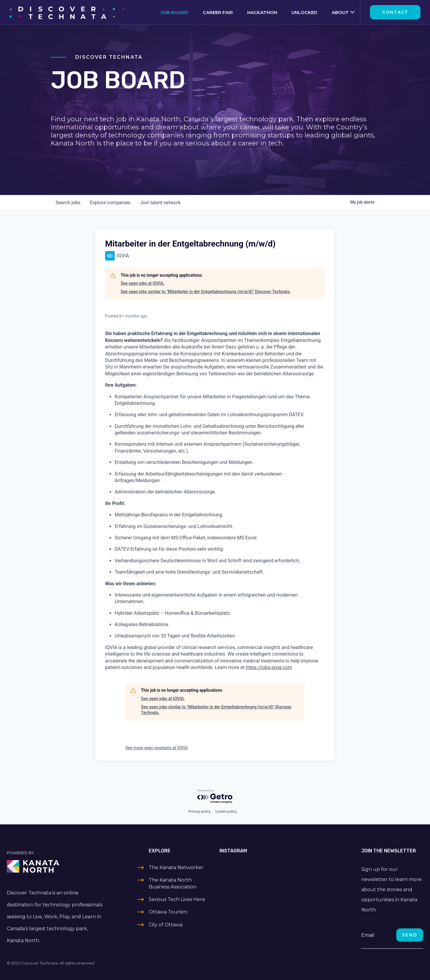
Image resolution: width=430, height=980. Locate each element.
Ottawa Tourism (168, 912)
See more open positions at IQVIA (157, 748)
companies (110, 203)
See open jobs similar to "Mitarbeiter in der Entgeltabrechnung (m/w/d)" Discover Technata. (206, 292)
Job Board (175, 12)
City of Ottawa (166, 925)
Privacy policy (199, 812)
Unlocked (304, 12)
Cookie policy (226, 812)
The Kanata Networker (176, 867)
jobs (68, 203)
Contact (395, 12)
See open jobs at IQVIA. (143, 283)
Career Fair (218, 12)
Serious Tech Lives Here (177, 899)
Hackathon (262, 12)
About (340, 12)
